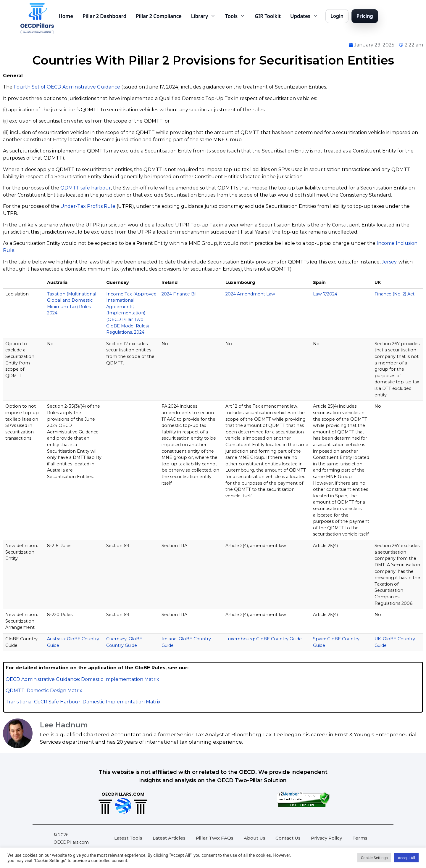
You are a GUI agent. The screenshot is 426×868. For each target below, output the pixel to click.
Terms (360, 838)
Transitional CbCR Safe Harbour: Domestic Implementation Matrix (83, 702)
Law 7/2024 (325, 294)
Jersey (389, 262)
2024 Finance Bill (180, 294)
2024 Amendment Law (250, 294)
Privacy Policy (326, 838)
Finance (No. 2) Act (394, 294)
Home (66, 16)
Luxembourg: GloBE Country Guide (264, 639)
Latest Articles (169, 838)
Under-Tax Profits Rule (88, 206)
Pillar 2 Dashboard (104, 16)
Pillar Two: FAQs (215, 838)
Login (337, 16)
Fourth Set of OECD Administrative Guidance (67, 87)
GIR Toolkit (268, 16)
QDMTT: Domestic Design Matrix (44, 691)
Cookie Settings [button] (374, 858)
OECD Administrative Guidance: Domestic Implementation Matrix (82, 679)
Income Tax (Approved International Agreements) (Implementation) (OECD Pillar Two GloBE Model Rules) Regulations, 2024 (131, 313)
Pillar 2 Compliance (159, 16)
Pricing (365, 16)
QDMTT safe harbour (86, 188)
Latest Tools (128, 838)
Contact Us (288, 838)
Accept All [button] (406, 858)
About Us (255, 838)
